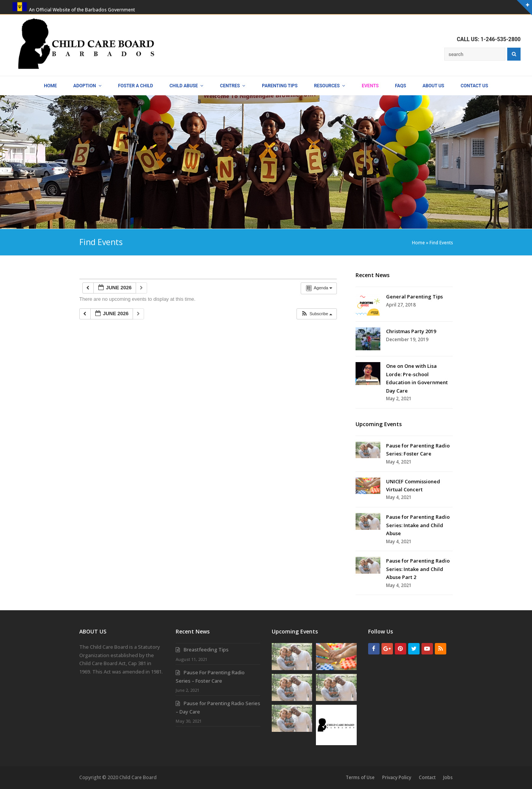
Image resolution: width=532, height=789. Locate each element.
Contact (427, 777)
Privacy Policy (397, 777)
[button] (316, 314)
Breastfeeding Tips (206, 649)
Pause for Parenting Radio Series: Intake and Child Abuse (418, 525)
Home (418, 242)
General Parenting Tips (414, 297)
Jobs (448, 777)
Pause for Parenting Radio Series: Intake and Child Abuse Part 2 (418, 569)
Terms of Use (360, 777)
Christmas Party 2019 (411, 331)
